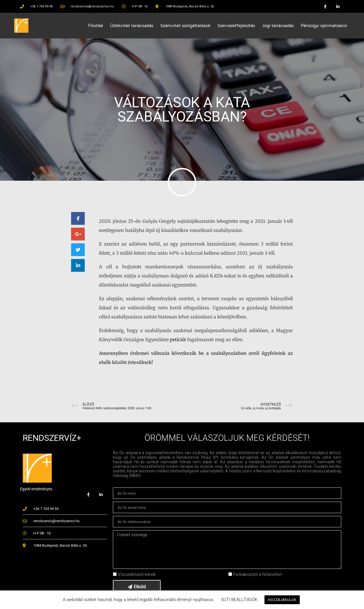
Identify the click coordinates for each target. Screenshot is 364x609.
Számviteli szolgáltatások (185, 26)
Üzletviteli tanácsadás (132, 26)
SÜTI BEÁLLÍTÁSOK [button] (239, 600)
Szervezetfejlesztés (236, 26)
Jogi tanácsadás (278, 26)
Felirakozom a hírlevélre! (258, 574)
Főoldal (96, 26)
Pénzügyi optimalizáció (324, 26)
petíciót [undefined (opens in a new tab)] (178, 340)
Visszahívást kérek (137, 574)
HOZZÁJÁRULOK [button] (282, 600)
